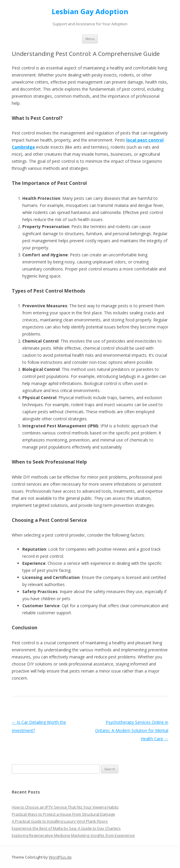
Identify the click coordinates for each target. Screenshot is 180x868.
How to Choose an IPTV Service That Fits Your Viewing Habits (65, 807)
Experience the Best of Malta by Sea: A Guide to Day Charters (66, 828)
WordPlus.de (60, 857)
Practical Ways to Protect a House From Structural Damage (63, 814)
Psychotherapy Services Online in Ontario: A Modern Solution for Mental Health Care (132, 730)
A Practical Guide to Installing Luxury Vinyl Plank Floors (60, 821)
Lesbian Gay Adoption (90, 12)
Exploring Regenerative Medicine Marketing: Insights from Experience (73, 835)
